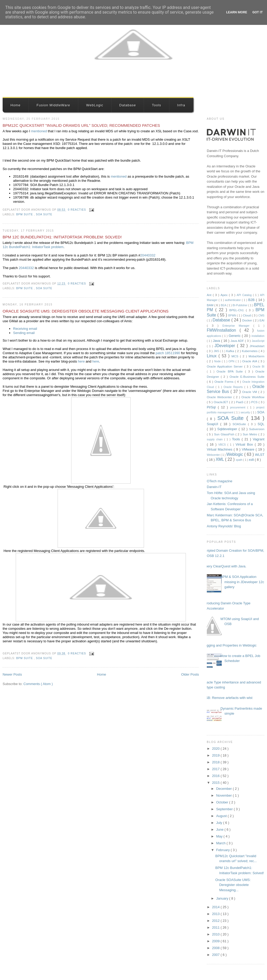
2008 (216, 948)
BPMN (233, 316)
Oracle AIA (250, 361)
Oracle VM (250, 392)
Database (128, 105)
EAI (262, 320)
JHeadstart (257, 346)
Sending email (24, 333)
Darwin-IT (214, 487)
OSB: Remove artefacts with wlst (228, 698)
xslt (252, 460)
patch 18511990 (168, 353)
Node (218, 361)
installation (258, 336)
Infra (181, 105)
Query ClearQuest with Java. (225, 566)
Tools (156, 105)
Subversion (257, 429)
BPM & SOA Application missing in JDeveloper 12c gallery (242, 582)
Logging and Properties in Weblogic (230, 645)
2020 (216, 749)
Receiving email (25, 329)
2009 (216, 941)
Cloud (247, 315)
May (220, 836)
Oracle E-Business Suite (247, 377)
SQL (261, 424)
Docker (248, 320)
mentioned (39, 131)
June (220, 830)
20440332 (148, 255)
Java (217, 341)
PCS (255, 402)
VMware (249, 449)
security (246, 412)
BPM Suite (25, 214)
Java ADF (238, 341)
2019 (216, 755)
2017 (216, 769)
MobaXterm (257, 356)
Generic (235, 336)
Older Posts (190, 674)
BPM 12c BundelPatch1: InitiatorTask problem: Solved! (62, 237)
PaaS (240, 402)
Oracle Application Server (226, 366)
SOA (261, 412)
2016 (216, 776)
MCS (236, 356)
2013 (216, 914)
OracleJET (221, 402)
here (82, 361)
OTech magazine (220, 481)
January (223, 898)
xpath (240, 460)
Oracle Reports (234, 387)
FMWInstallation (223, 330)
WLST (260, 455)
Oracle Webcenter (220, 397)
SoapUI (213, 424)
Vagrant (258, 439)
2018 (216, 762)
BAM (211, 305)
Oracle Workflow (253, 397)
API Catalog (245, 295)
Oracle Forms (224, 382)
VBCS (223, 445)
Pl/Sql (212, 407)
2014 (216, 907)
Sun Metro (251, 434)
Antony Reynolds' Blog (224, 526)
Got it (258, 12)
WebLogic (95, 105)
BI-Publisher (241, 305)
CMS (261, 316)
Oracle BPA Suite (231, 371)
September (225, 809)
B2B (252, 300)
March (221, 843)
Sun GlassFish (225, 434)
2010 (216, 934)
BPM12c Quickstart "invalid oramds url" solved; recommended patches (81, 125)
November (225, 795)
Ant (210, 295)
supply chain (215, 439)
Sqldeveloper (228, 429)
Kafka (231, 351)
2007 (216, 955)
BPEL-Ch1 (238, 310)
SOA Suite (44, 214)
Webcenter (214, 455)
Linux (213, 356)
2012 (216, 921)
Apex (225, 295)
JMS (217, 351)
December (225, 789)
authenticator (233, 300)
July (220, 823)
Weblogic (235, 454)
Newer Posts (12, 674)
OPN (232, 361)
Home (16, 105)
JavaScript (258, 341)
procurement (239, 407)
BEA (224, 305)
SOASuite (240, 424)
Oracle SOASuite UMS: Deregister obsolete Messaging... (233, 885)
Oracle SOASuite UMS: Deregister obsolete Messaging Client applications (86, 311)
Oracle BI (258, 367)
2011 (216, 927)
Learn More (237, 12)
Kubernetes (250, 351)
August (222, 816)
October (223, 802)
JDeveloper (226, 346)
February (224, 850)
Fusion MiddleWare (54, 105)
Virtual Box (245, 444)
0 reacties (77, 210)
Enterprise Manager (238, 326)
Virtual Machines (220, 449)
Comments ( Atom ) (38, 684)
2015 (216, 783)
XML (220, 459)
